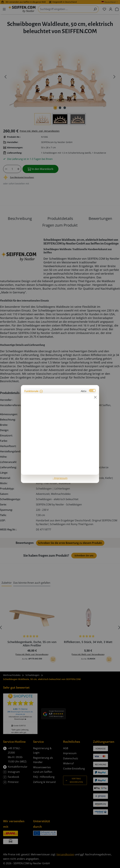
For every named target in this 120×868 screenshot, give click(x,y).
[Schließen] (95, 397)
